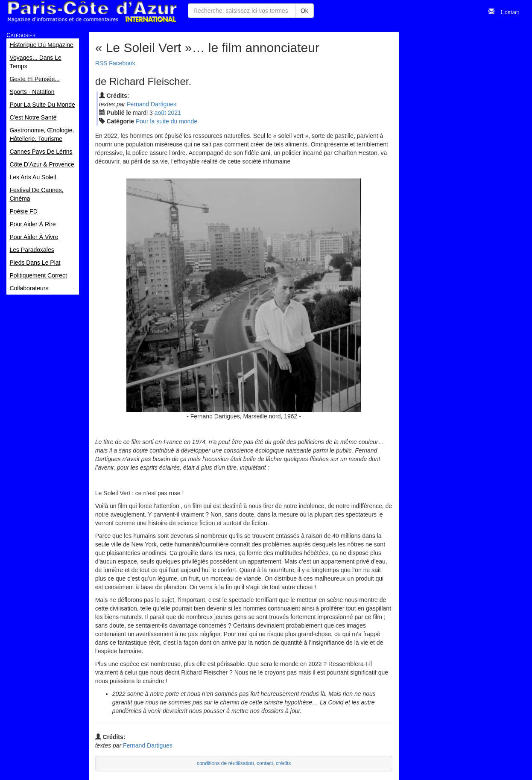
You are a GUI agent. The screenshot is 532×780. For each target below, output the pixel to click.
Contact (507, 11)
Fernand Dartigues (152, 104)
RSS (101, 63)
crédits (283, 763)
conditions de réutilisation (225, 763)
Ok (304, 11)
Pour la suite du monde (167, 121)
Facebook (122, 63)
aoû (160, 113)
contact (265, 763)
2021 (174, 113)
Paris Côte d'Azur (92, 12)
